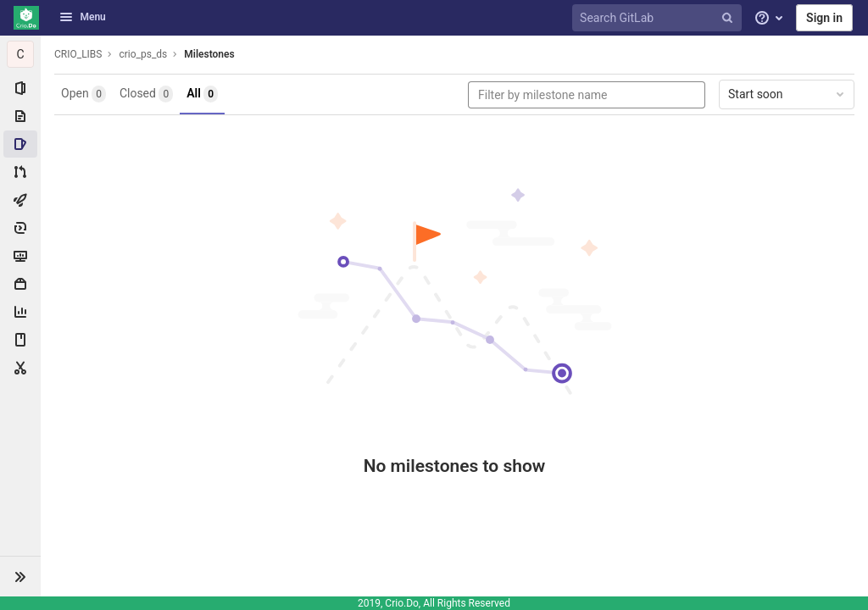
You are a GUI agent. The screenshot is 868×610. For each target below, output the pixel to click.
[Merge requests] (20, 172)
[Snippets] (20, 368)
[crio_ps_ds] (20, 54)
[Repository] (20, 116)
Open (83, 94)
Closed (146, 94)
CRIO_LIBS (78, 54)
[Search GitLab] (659, 18)
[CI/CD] (20, 200)
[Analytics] (20, 312)
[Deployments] (20, 228)
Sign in (824, 18)
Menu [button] (82, 17)
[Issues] (20, 144)
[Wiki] (20, 340)
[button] (20, 576)
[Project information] (20, 88)
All (202, 94)
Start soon (787, 94)
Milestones (209, 54)
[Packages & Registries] (20, 284)
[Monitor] (20, 256)
